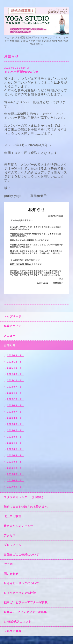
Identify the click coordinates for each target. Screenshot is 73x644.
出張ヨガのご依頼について (21, 555)
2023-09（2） (15, 406)
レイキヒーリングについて (21, 583)
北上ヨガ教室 (13, 516)
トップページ (13, 316)
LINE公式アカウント (18, 622)
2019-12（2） (15, 468)
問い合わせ (11, 574)
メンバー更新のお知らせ (21, 72)
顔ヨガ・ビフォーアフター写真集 (26, 602)
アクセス (10, 535)
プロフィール (13, 545)
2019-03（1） (15, 481)
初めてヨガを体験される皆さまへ (26, 507)
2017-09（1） (15, 487)
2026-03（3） (15, 355)
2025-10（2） (15, 368)
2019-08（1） (15, 474)
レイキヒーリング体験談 (20, 593)
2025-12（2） (15, 362)
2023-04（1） (15, 418)
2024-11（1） (15, 381)
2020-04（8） (15, 456)
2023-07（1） (15, 412)
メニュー (10, 336)
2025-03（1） (15, 374)
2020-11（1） (15, 443)
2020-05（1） (15, 449)
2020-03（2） (15, 462)
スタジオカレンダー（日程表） (24, 497)
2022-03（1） (15, 437)
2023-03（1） (15, 424)
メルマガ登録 (13, 631)
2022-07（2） (15, 431)
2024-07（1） (15, 387)
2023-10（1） (15, 399)
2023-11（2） (15, 393)
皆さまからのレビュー (18, 526)
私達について (13, 326)
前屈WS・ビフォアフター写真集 (25, 612)
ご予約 (8, 564)
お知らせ (10, 345)
